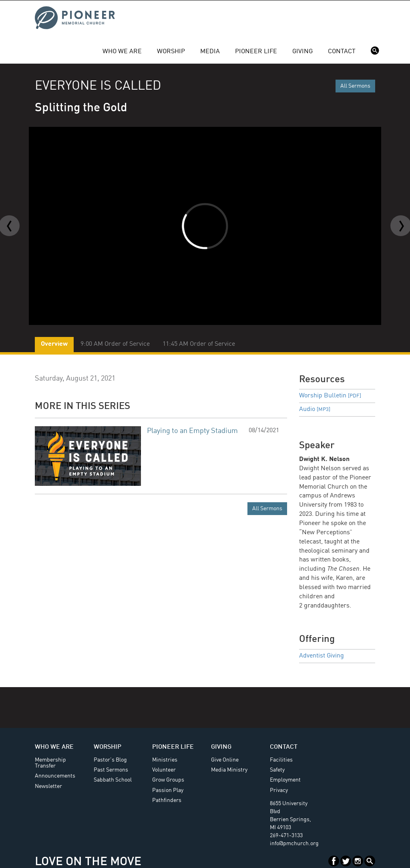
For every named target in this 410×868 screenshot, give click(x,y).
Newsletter (48, 786)
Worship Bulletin (330, 396)
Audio (315, 409)
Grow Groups (168, 780)
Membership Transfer (50, 763)
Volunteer (164, 770)
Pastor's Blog (110, 760)
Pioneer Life (256, 52)
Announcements (55, 776)
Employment (285, 780)
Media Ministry (229, 770)
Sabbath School (113, 780)
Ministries (165, 760)
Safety (277, 770)
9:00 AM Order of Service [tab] (115, 344)
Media (210, 52)
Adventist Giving (322, 656)
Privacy (279, 790)
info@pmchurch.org (294, 844)
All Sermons (355, 86)
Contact (342, 52)
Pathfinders (167, 800)
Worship (171, 52)
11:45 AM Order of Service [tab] (199, 344)
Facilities (281, 760)
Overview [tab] (54, 344)
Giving (302, 52)
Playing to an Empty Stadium (192, 431)
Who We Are (122, 52)
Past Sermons (111, 770)
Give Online (225, 760)
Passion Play (168, 790)
